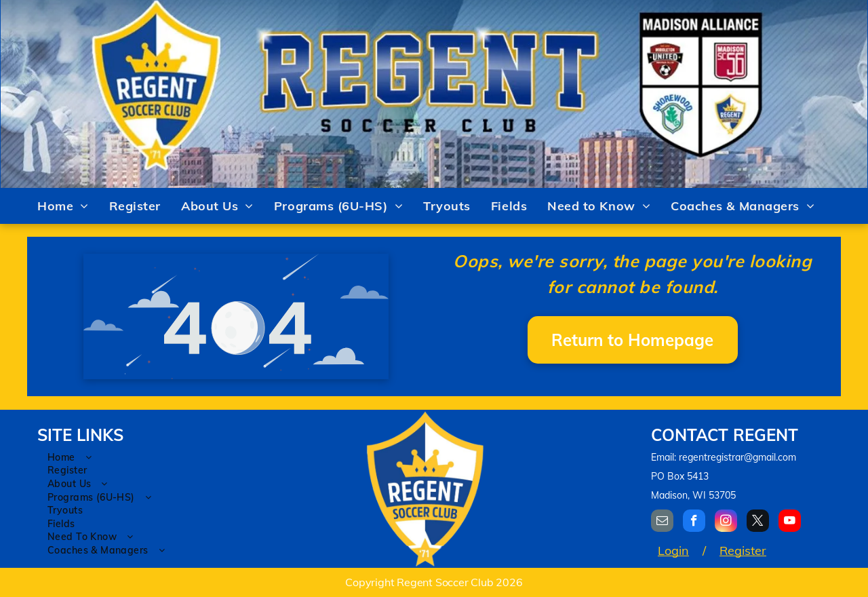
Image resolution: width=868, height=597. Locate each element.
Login (673, 551)
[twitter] (758, 522)
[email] (662, 522)
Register (743, 551)
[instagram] (726, 522)
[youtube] (790, 522)
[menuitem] (63, 206)
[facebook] (694, 522)
